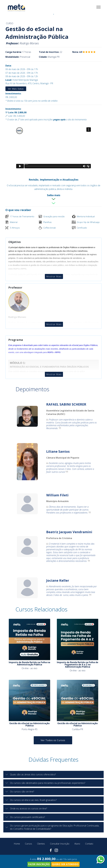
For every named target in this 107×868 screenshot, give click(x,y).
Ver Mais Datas (16, 89)
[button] (53, 774)
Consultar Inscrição (60, 844)
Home (17, 844)
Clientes (41, 844)
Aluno (77, 844)
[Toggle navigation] (99, 7)
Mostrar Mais (54, 276)
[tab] (53, 775)
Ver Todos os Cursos (53, 740)
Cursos (28, 844)
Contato (89, 844)
